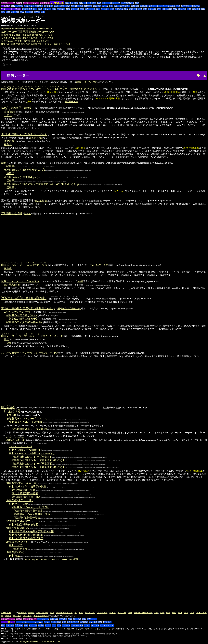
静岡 (126, 9)
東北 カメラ (16, 545)
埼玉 (73, 9)
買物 (94, 3)
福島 (54, 9)
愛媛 (203, 9)
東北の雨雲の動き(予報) (18, 312)
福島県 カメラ (20, 549)
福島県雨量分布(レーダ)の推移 (29, 429)
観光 (23, 44)
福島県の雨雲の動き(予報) (24, 319)
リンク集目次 (57, 3)
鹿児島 (37, 12)
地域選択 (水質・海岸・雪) (22, 483)
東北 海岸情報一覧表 (24, 490)
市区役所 (84, 622)
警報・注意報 (17, 6)
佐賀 (13, 12)
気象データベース (157, 6)
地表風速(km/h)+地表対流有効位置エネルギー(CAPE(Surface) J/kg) (41, 184)
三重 (135, 9)
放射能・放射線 (23, 41)
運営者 (19, 3)
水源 (51, 6)
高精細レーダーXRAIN (42, 32)
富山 (98, 9)
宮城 (40, 9)
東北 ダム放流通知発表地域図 (26, 535)
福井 (107, 9)
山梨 (112, 9)
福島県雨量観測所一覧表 (28, 511)
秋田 (45, 9)
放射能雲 (88, 6)
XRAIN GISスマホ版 (21, 446)
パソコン (95, 625)
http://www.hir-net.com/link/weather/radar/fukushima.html (27, 29)
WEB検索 (125, 3)
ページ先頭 (6, 613)
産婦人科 (44, 616)
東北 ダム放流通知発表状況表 (26, 538)
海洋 (183, 6)
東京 (82, 9)
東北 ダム (14, 556)
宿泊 (28, 44)
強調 (9, 112)
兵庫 (154, 9)
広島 (184, 9)
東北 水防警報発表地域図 (24, 525)
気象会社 (135, 6)
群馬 (68, 9)
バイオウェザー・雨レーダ (17, 353)
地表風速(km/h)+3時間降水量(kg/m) (24, 170)
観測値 (35, 35)
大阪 (150, 9)
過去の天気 (27, 38)
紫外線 (74, 6)
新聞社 (34, 44)
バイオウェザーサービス (46, 353)
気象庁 (80, 281)
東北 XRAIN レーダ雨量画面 (25, 450)
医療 (99, 3)
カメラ (87, 625)
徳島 (194, 9)
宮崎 (31, 12)
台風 (26, 6)
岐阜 (121, 9)
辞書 (132, 3)
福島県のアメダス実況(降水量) (24, 322)
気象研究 (144, 6)
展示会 (70, 622)
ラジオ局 (51, 44)
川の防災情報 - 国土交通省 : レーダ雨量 (24, 134)
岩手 (35, 9)
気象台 (117, 6)
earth (4, 163)
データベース (43, 619)
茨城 (59, 9)
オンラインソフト (31, 3)
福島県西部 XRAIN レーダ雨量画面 (32, 457)
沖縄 (43, 12)
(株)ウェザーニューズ (52, 336)
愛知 (131, 9)
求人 (91, 622)
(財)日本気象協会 (65, 308)
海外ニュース (30, 622)
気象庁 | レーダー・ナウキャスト (20, 281)
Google (27, 559)
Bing (33, 559)
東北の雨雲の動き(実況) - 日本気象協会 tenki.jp (28, 308)
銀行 (71, 44)
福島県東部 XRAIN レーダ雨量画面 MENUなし (38, 467)
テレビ (40, 622)
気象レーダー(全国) (11, 9)
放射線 (80, 6)
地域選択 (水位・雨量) (20, 500)
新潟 (93, 9)
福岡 (8, 12)
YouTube (51, 559)
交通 (76, 3)
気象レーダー (9, 32)
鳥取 (170, 9)
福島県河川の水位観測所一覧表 (32, 514)
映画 (64, 622)
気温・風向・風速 (62, 6)
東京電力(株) (41, 201)
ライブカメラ (43, 41)
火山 (8, 44)
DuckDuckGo (62, 559)
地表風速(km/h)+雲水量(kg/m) (21, 177)
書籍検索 (54, 619)
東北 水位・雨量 (18, 504)
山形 (49, 9)
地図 (71, 3)
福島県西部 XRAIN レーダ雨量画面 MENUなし (38, 460)
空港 (178, 6)
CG (35, 619)
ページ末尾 (48, 35)
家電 (81, 625)
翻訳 (137, 3)
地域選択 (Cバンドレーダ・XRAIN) (27, 419)
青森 (30, 9)
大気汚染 (97, 6)
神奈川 (88, 9)
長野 (117, 9)
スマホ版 (9, 141)
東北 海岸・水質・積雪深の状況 (27, 487)
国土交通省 (75, 89)
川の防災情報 (37, 138)
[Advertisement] (41, 75)
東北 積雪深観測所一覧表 (26, 497)
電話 (100, 622)
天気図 (31, 6)
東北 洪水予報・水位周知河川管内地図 (31, 532)
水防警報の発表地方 (18, 521)
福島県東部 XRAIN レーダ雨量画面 (32, 464)
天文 (81, 3)
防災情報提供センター (92, 89)
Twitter (44, 559)
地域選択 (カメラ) (17, 542)
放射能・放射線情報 (143, 613)
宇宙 (198, 6)
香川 (198, 9)
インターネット (107, 625)
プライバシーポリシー (51, 641)
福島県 (8, 144)
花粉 (104, 6)
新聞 (53, 622)
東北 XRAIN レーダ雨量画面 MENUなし (32, 453)
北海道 (25, 9)
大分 (27, 12)
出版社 (60, 44)
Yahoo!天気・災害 (99, 265)
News (38, 559)
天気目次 (6, 6)
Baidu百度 (73, 559)
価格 (79, 619)
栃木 (63, 9)
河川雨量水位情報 (12, 213)
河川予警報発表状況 (18, 528)
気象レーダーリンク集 (86, 82)
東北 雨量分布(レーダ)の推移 (26, 422)
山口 (189, 9)
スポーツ (88, 3)
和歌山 (165, 9)
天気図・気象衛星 (22, 35)
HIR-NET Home (8, 3)
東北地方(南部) (12, 285)
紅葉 (111, 6)
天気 (31, 625)
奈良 (159, 9)
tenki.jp (78, 308)
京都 (145, 9)
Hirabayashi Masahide (29, 641)
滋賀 (140, 9)
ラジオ (47, 622)
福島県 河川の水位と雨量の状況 (30, 507)
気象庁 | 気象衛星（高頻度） (18, 108)
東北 (6, 339)
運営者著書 (45, 3)
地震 (67, 3)
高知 (3, 12)
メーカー (75, 625)
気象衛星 (39, 6)
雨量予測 (23, 32)
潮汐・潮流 (191, 6)
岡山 (180, 9)
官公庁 (76, 622)
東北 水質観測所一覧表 (25, 493)
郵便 (105, 622)
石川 (103, 9)
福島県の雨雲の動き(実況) (22, 315)
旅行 (21, 625)
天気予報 (5, 38)
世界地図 (10, 625)
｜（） (24, 298)
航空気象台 (125, 6)
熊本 (22, 12)
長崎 (17, 12)
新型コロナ (115, 3)
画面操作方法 (71, 102)
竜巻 (6, 35)
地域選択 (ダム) (16, 552)
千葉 (77, 9)
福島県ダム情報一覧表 (27, 518)
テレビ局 (42, 44)
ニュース (106, 3)
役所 (66, 44)
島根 (175, 9)
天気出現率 (170, 6)
